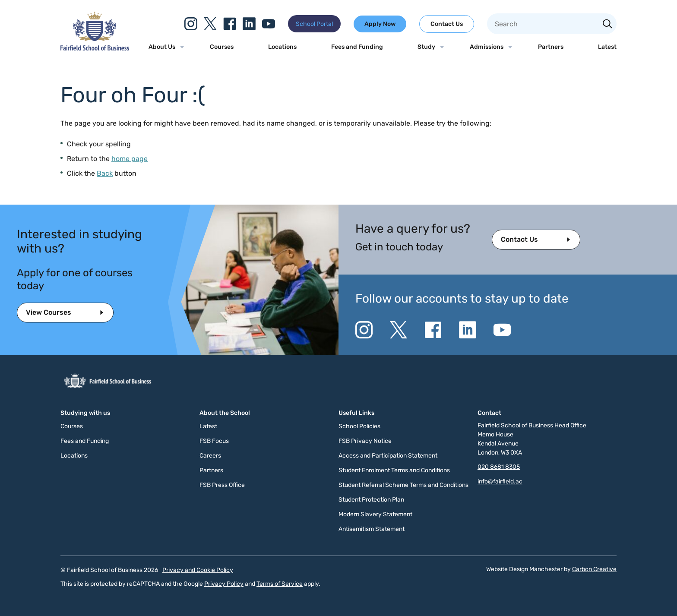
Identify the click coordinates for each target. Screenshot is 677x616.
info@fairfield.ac (500, 482)
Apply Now (380, 24)
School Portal (314, 24)
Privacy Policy (224, 584)
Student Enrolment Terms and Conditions (394, 470)
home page (130, 159)
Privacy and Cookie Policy (198, 570)
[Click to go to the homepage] (95, 48)
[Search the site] (607, 25)
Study (426, 47)
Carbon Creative (594, 569)
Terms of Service (280, 584)
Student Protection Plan (371, 500)
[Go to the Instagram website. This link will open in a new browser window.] (191, 24)
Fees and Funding (357, 47)
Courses (222, 47)
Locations (282, 47)
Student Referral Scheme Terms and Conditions (403, 485)
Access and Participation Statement (388, 456)
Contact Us (447, 24)
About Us (162, 47)
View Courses (49, 312)
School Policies (359, 426)
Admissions (487, 47)
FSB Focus (214, 441)
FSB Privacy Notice (365, 441)
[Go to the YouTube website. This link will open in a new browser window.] (269, 24)
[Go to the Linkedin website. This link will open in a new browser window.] (249, 24)
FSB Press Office (222, 485)
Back (105, 173)
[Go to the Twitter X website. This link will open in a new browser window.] (210, 24)
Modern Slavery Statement (375, 514)
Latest (607, 47)
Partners (551, 47)
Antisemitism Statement (372, 529)
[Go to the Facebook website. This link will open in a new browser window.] (230, 24)
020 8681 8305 (499, 467)
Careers (210, 456)
